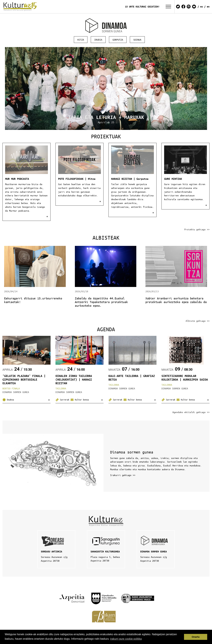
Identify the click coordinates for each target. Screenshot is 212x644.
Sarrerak (63, 400)
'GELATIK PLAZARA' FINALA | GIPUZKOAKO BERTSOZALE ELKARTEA (24, 379)
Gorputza (118, 40)
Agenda (106, 329)
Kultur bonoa (80, 400)
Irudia (98, 40)
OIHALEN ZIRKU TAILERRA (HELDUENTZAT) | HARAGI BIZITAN (74, 379)
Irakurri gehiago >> (123, 475)
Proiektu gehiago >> (197, 229)
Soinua (137, 40)
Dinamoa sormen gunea (132, 452)
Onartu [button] (196, 637)
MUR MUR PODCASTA (17, 179)
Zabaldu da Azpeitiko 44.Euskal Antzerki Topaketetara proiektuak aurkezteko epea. (101, 302)
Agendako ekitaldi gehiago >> (191, 412)
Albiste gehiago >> (198, 321)
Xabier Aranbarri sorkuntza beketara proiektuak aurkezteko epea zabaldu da (176, 300)
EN (208, 7)
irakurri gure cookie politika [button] (126, 639)
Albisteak (106, 238)
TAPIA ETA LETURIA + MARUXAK (106, 117)
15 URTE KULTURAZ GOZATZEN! (142, 7)
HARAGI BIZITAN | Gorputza (130, 179)
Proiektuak (106, 136)
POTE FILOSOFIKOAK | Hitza (77, 179)
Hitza (81, 40)
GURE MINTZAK (173, 179)
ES (202, 7)
